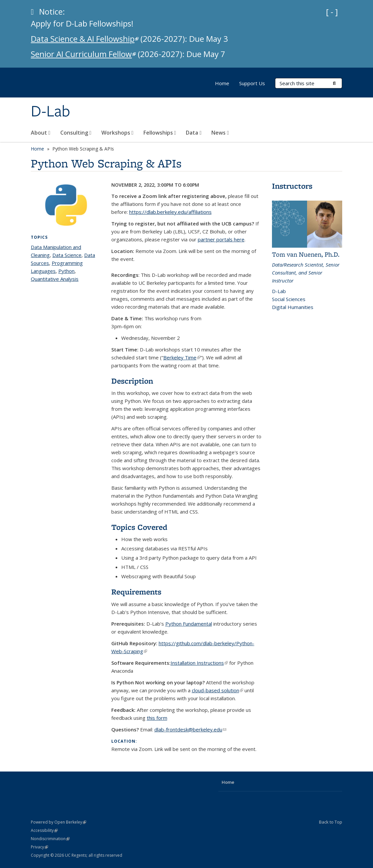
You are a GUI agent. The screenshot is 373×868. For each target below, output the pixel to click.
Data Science (67, 255)
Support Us (252, 83)
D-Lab (51, 112)
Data (194, 133)
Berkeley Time (182, 357)
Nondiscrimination (50, 839)
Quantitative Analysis (55, 279)
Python (66, 271)
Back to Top (331, 822)
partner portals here (221, 239)
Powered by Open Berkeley (58, 822)
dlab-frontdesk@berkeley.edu (190, 729)
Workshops (117, 133)
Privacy (39, 847)
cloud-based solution (217, 690)
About (41, 133)
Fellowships (160, 133)
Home (222, 83)
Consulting (76, 133)
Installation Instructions (199, 663)
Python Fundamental (189, 624)
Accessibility (44, 830)
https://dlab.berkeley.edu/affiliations (170, 212)
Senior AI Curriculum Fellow (83, 54)
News (220, 133)
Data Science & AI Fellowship (85, 39)
